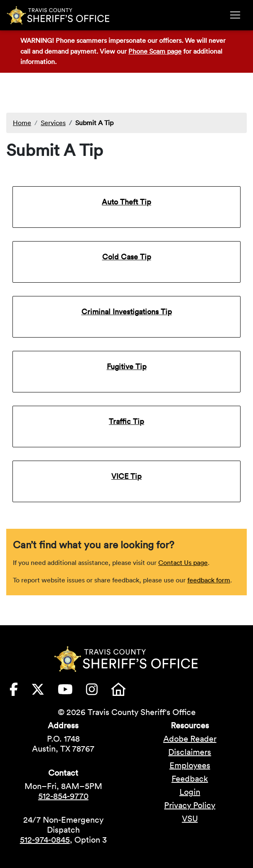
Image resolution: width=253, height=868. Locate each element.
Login (190, 792)
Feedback (190, 779)
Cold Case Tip (127, 257)
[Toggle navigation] (235, 15)
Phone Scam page (155, 51)
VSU (190, 819)
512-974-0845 (45, 840)
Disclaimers (190, 752)
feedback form (209, 580)
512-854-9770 (63, 796)
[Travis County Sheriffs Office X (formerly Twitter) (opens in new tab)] (44, 692)
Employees (190, 765)
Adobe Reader (190, 739)
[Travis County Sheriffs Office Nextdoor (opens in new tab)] (125, 692)
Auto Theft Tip (126, 202)
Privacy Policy (190, 805)
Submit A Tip (94, 123)
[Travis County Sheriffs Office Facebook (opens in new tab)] (20, 692)
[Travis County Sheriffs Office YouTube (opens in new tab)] (72, 692)
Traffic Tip (126, 421)
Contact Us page (183, 562)
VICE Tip (126, 476)
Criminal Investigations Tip (127, 312)
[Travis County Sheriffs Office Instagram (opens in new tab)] (98, 692)
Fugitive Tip (127, 366)
